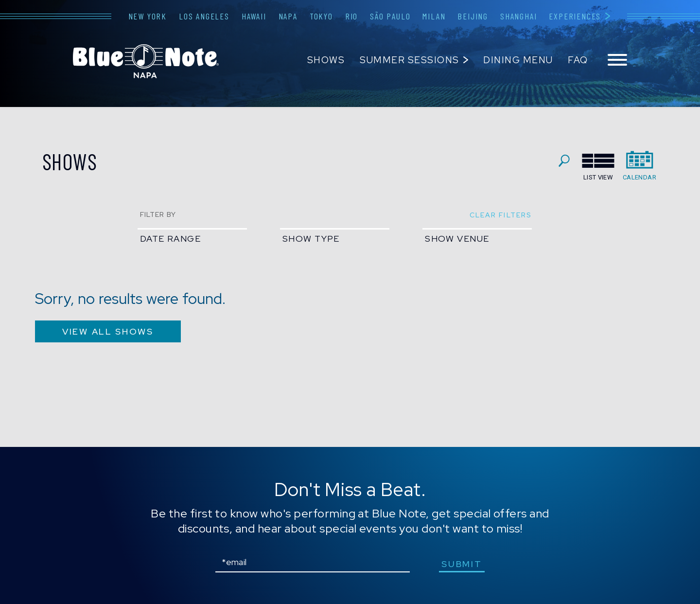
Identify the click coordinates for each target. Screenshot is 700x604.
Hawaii (254, 16)
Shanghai (518, 16)
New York (148, 16)
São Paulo (390, 16)
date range (170, 239)
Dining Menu (518, 60)
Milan (434, 16)
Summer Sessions (410, 60)
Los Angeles (204, 16)
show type (311, 239)
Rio (351, 16)
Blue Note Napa (146, 61)
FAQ (578, 60)
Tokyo (321, 16)
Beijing (473, 16)
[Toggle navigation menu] (617, 61)
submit (462, 564)
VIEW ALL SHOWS (108, 331)
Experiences (575, 16)
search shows (564, 161)
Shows (326, 60)
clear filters (501, 215)
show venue (457, 239)
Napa (288, 16)
